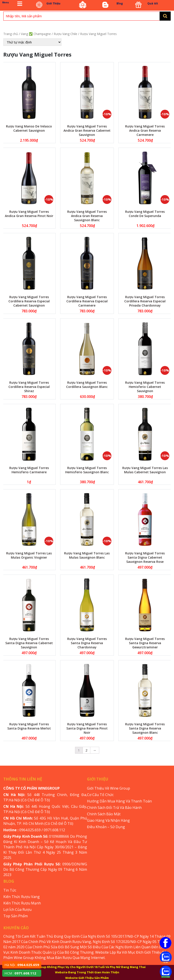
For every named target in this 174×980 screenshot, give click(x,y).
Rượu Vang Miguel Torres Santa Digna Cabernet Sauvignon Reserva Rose (145, 557)
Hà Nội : (22, 965)
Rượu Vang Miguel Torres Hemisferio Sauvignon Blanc (87, 470)
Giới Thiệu (53, 3)
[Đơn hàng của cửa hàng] (32, 42)
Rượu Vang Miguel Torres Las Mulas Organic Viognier (29, 555)
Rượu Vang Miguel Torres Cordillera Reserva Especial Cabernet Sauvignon (29, 301)
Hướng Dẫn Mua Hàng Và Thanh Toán (119, 801)
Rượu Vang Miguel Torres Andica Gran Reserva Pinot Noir (29, 214)
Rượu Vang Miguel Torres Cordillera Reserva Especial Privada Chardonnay (145, 301)
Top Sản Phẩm (16, 916)
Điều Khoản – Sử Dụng (106, 827)
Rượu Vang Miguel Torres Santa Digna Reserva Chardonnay (87, 643)
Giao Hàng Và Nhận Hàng (108, 820)
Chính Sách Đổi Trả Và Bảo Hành (114, 808)
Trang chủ (11, 34)
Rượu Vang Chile (65, 34)
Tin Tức (10, 890)
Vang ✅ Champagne (36, 34)
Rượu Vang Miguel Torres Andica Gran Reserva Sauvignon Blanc (87, 216)
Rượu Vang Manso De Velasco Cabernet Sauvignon (29, 128)
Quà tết (153, 3)
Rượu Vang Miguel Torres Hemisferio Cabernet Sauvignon (145, 387)
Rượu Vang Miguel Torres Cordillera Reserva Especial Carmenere (87, 301)
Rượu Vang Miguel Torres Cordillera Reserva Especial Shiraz (29, 387)
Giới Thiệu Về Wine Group (109, 788)
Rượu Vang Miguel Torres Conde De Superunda (145, 214)
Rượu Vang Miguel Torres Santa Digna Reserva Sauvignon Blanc (145, 728)
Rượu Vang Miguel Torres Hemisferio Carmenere (29, 470)
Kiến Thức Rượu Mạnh (22, 903)
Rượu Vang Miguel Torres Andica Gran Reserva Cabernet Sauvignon (87, 130)
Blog (120, 3)
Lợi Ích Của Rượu (17, 910)
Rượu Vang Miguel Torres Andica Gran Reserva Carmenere (145, 130)
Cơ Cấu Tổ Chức (100, 795)
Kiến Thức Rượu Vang (22, 897)
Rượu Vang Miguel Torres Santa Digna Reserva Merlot (29, 726)
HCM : (20, 973)
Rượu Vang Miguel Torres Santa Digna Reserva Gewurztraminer (145, 643)
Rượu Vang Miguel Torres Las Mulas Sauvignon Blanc (87, 555)
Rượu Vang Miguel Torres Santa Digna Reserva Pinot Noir (87, 728)
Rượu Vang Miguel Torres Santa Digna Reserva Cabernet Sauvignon (29, 643)
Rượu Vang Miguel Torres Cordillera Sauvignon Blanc (87, 385)
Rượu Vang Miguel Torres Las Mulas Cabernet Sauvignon (145, 470)
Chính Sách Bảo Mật (104, 814)
